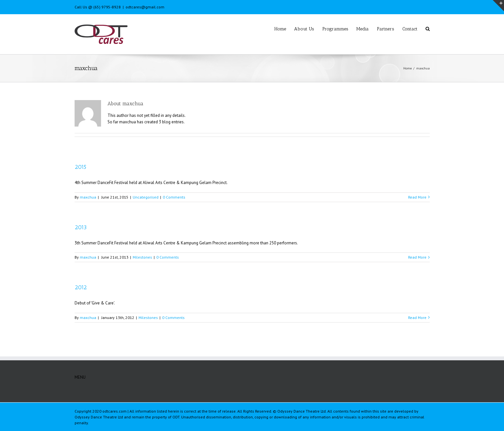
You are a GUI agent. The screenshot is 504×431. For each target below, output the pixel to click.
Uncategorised (146, 197)
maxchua (88, 197)
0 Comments (174, 197)
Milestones (142, 257)
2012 (81, 287)
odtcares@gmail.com (145, 7)
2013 (81, 227)
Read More (417, 197)
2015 (80, 167)
